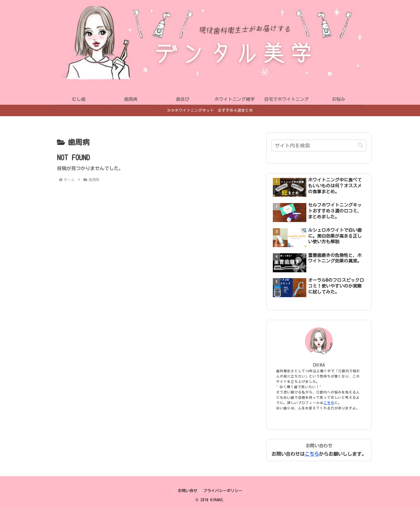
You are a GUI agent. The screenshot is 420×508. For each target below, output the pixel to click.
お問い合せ (188, 491)
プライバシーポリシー (223, 491)
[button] (361, 145)
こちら (329, 403)
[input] (319, 146)
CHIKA (319, 365)
